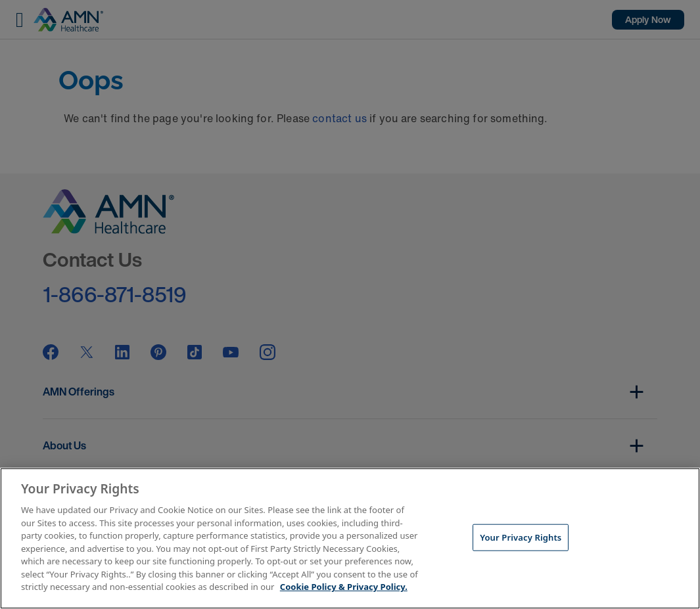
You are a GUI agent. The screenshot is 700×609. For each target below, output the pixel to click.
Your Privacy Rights (521, 537)
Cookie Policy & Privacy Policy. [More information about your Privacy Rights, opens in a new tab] (344, 587)
